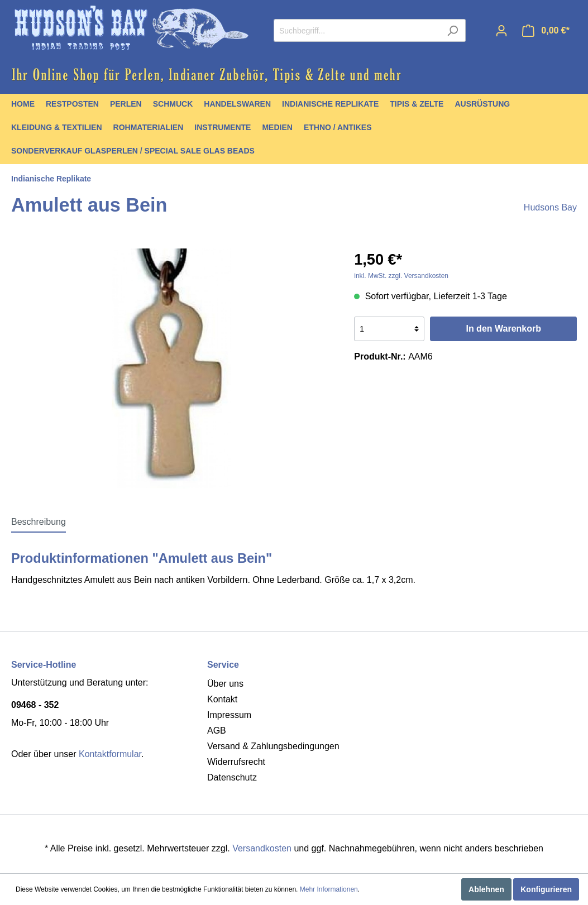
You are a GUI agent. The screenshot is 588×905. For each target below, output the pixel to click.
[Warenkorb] (546, 31)
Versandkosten (262, 848)
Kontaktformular (110, 754)
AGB (217, 731)
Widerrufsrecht (236, 762)
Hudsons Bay (550, 207)
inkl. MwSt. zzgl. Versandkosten (401, 276)
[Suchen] (453, 30)
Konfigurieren (546, 889)
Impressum (229, 715)
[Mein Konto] (501, 31)
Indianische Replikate (51, 179)
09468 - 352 (35, 705)
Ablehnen (486, 889)
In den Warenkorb (503, 329)
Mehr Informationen (329, 889)
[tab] (39, 522)
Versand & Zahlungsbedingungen (273, 746)
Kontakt (222, 699)
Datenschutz (232, 777)
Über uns (225, 684)
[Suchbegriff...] (357, 30)
